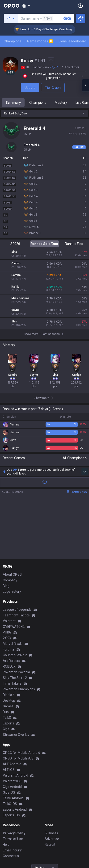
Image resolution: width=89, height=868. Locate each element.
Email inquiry (12, 796)
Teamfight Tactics (16, 561)
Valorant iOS (12, 726)
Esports (8, 669)
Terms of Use (13, 784)
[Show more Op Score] (85, 417)
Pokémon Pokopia (16, 617)
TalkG (7, 663)
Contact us (11, 801)
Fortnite (9, 595)
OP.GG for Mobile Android (21, 698)
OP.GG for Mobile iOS (18, 704)
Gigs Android (12, 732)
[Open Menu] (80, 6)
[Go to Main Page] (12, 6)
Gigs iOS (9, 738)
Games (8, 651)
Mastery (61, 103)
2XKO (7, 583)
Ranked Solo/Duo (44, 244)
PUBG (7, 578)
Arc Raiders (11, 606)
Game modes (40, 41)
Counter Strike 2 (15, 600)
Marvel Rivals (13, 589)
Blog (6, 531)
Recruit (50, 790)
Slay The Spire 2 (15, 623)
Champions (13, 41)
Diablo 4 (9, 640)
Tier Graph (53, 88)
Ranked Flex (74, 244)
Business (51, 778)
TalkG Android (13, 743)
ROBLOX (9, 612)
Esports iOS (11, 760)
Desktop (9, 646)
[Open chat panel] (85, 85)
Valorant (9, 566)
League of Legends (17, 555)
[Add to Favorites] (51, 61)
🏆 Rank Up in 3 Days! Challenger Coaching (50, 29)
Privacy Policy (14, 778)
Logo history (12, 537)
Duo (6, 657)
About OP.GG (12, 520)
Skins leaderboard (72, 41)
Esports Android (15, 755)
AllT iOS (9, 715)
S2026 (15, 244)
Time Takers (12, 629)
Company (10, 525)
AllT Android (12, 709)
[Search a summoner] (67, 18)
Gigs (6, 674)
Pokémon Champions (19, 634)
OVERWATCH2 (14, 572)
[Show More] (26, 6)
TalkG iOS (10, 749)
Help (6, 790)
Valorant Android (15, 721)
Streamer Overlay (16, 680)
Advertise (52, 784)
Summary (13, 103)
